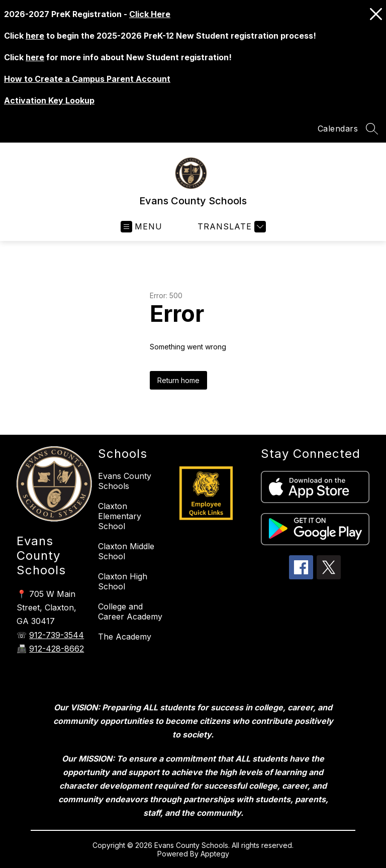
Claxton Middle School (126, 551)
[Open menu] (141, 227)
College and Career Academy (130, 611)
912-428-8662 (57, 649)
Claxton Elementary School (120, 516)
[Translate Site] (230, 227)
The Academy (125, 637)
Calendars (338, 129)
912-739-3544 (57, 635)
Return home (178, 380)
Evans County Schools (125, 481)
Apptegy (215, 854)
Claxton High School (123, 581)
